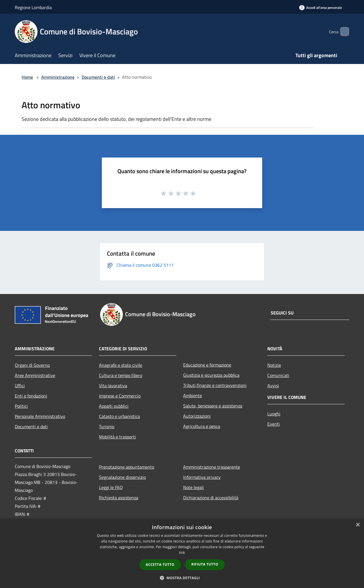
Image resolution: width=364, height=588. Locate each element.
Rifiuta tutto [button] (205, 564)
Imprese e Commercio (120, 396)
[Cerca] (342, 32)
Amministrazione (58, 77)
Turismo (107, 426)
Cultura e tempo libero (121, 375)
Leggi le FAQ (111, 487)
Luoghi (274, 414)
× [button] (358, 525)
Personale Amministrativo (40, 416)
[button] (182, 578)
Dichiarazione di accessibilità (211, 498)
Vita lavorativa (113, 386)
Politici (21, 406)
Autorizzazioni (197, 416)
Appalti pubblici (114, 406)
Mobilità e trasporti (117, 437)
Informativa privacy (202, 477)
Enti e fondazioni (31, 396)
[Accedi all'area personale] (320, 8)
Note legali (194, 487)
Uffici (20, 386)
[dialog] (182, 553)
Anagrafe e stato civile (121, 365)
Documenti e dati (98, 77)
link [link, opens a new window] (182, 553)
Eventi (274, 424)
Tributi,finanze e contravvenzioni (215, 385)
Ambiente (193, 396)
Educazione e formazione (207, 365)
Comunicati (278, 375)
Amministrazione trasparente (212, 467)
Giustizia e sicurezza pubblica (211, 375)
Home (27, 77)
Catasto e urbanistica (119, 416)
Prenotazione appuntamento (127, 467)
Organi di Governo (32, 365)
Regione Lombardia (33, 7)
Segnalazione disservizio (122, 477)
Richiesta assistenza (119, 498)
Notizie (274, 365)
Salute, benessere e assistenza (213, 406)
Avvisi (273, 386)
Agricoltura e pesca (202, 426)
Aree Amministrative (35, 375)
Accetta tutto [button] (160, 565)
